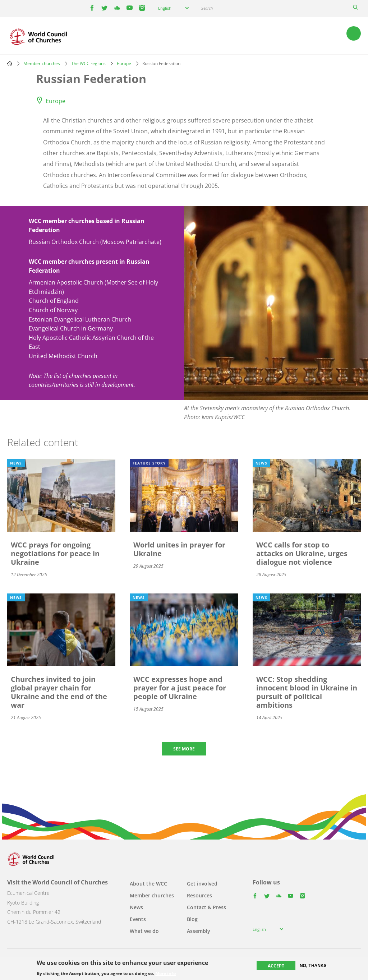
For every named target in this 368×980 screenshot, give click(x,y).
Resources (199, 895)
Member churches (42, 63)
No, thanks (313, 966)
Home (10, 63)
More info (165, 974)
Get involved (202, 884)
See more (184, 749)
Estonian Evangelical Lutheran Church (80, 319)
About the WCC (148, 884)
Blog (192, 919)
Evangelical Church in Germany (71, 328)
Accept (276, 966)
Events (138, 919)
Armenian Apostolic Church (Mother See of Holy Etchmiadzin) (93, 287)
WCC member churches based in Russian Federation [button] (87, 225)
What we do (144, 931)
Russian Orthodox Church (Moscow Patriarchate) (95, 242)
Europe (124, 63)
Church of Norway (53, 310)
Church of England (54, 301)
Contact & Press (206, 907)
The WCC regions (88, 63)
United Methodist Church (63, 356)
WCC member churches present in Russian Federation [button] (89, 266)
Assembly (199, 931)
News (136, 907)
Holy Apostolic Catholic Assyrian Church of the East (91, 342)
